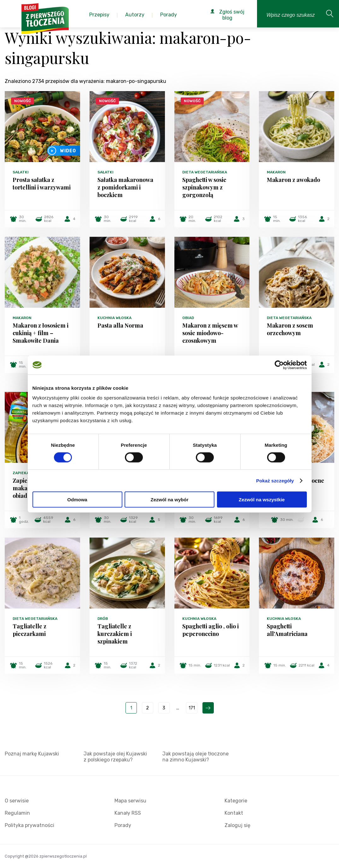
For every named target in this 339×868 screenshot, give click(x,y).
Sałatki (21, 172)
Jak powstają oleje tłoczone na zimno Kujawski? (196, 757)
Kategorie (236, 801)
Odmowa (77, 500)
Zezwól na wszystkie (262, 500)
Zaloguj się (237, 825)
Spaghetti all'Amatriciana (287, 630)
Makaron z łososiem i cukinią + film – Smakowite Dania (41, 333)
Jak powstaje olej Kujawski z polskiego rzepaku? (115, 757)
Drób (103, 619)
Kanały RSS (128, 813)
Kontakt (234, 813)
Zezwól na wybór (169, 500)
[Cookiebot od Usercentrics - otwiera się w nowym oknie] (279, 365)
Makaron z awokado (293, 180)
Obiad (188, 318)
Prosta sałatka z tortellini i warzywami (42, 184)
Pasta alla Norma (120, 325)
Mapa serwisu (130, 801)
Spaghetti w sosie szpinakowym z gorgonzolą (204, 187)
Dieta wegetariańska (205, 172)
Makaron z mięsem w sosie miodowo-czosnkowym (210, 333)
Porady (123, 825)
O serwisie (17, 801)
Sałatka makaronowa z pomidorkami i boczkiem (125, 187)
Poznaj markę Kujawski (32, 754)
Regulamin (17, 813)
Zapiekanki (24, 473)
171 (192, 708)
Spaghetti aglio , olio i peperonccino (210, 630)
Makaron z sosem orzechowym (290, 329)
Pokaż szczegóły (275, 480)
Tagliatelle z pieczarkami (29, 630)
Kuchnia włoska (114, 318)
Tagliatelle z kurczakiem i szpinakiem (115, 634)
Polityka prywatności (29, 825)
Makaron (276, 172)
